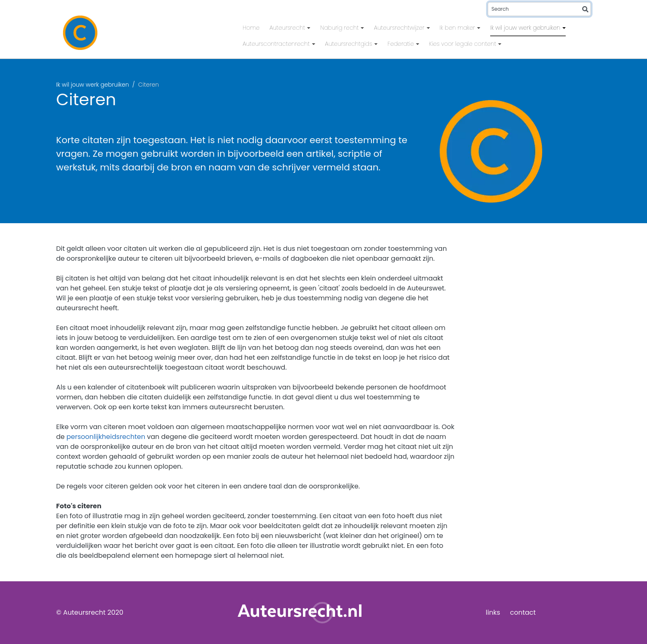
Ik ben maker (458, 28)
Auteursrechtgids (350, 44)
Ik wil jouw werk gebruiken (526, 28)
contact (523, 612)
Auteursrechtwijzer (400, 28)
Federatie (401, 44)
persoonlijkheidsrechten (106, 437)
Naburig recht (340, 28)
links (493, 612)
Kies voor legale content (463, 44)
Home (251, 28)
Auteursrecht (288, 28)
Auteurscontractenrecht (277, 44)
